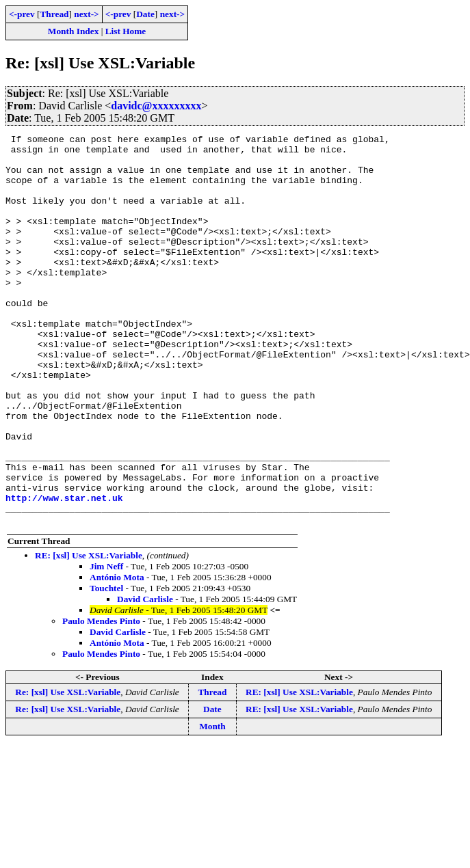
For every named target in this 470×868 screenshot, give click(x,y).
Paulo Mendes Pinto (101, 699)
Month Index (73, 31)
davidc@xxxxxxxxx (156, 106)
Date (145, 14)
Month (212, 804)
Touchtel (106, 666)
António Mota (117, 655)
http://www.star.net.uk (64, 571)
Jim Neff (106, 644)
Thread (54, 14)
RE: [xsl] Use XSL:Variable (89, 633)
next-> (86, 14)
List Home (126, 31)
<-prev (22, 14)
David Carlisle (145, 677)
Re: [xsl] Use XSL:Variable (68, 770)
